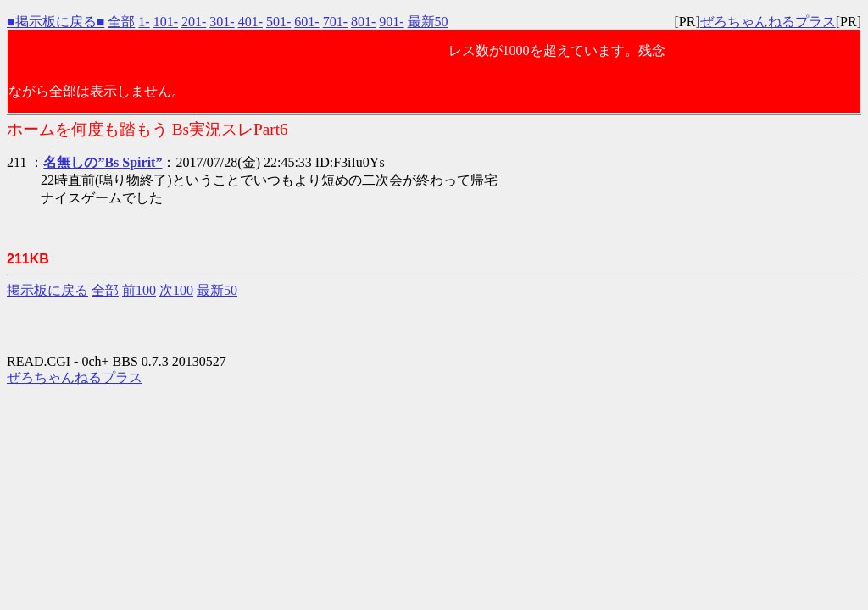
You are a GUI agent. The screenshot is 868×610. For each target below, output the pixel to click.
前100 (139, 290)
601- (306, 22)
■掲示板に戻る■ (56, 22)
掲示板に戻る (47, 290)
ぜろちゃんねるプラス (768, 22)
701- (335, 22)
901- (391, 22)
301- (222, 22)
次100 (176, 290)
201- (194, 22)
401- (250, 22)
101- (166, 22)
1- (144, 22)
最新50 (428, 22)
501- (278, 22)
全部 (121, 22)
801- (363, 22)
